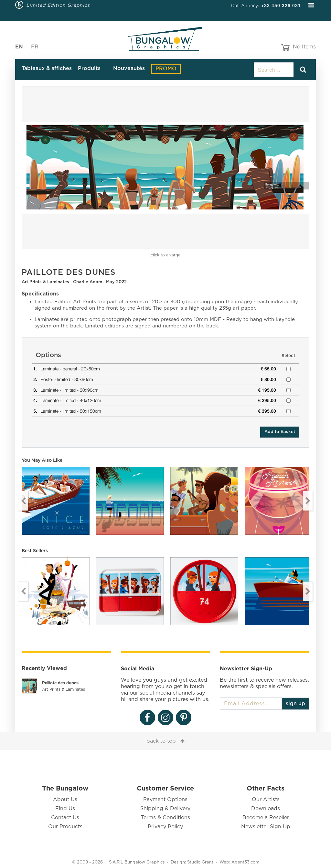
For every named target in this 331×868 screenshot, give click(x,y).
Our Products (65, 827)
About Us (65, 800)
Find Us (65, 809)
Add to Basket (280, 432)
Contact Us (65, 818)
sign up (295, 704)
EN (19, 47)
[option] (165, 168)
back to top (161, 741)
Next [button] (308, 501)
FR (35, 47)
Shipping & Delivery (165, 809)
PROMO (166, 69)
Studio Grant (200, 862)
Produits (89, 68)
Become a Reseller (266, 818)
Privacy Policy (165, 827)
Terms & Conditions (165, 818)
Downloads (266, 809)
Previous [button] (23, 501)
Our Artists (266, 800)
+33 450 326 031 (281, 5)
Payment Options (165, 800)
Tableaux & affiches (47, 68)
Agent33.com (245, 862)
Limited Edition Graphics (58, 5)
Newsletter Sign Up (266, 827)
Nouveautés (129, 68)
